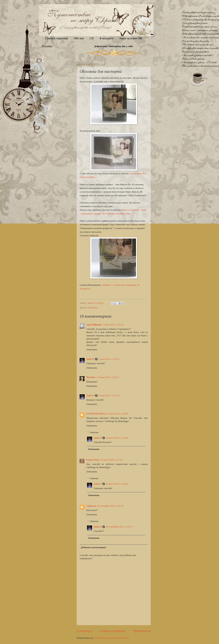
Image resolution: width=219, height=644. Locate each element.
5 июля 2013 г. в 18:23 (109, 359)
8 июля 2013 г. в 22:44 (109, 395)
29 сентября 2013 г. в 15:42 (110, 506)
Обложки (93, 308)
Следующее (85, 631)
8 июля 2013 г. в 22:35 (108, 377)
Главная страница (57, 38)
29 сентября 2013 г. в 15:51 (119, 527)
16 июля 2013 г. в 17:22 (112, 460)
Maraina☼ (92, 377)
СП (92, 38)
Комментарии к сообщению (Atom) (111, 638)
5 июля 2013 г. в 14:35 (113, 325)
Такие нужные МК (131, 38)
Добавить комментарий (93, 547)
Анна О (90, 359)
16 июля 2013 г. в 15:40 (117, 438)
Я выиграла (106, 38)
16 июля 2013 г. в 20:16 (117, 484)
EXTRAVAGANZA (96, 414)
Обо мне (79, 38)
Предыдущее (142, 631)
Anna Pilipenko (94, 325)
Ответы (94, 432)
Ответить (92, 350)
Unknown (91, 506)
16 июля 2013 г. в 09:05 (117, 414)
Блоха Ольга (93, 460)
